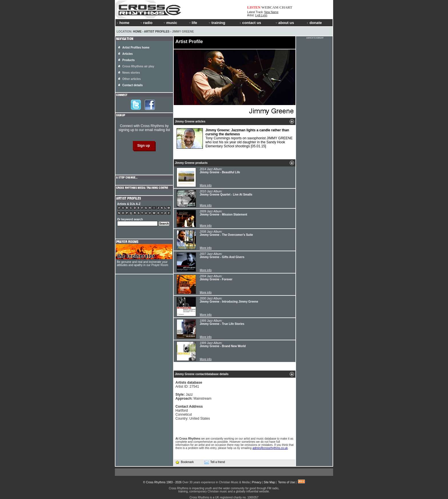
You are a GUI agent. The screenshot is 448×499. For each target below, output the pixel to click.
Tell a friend (215, 462)
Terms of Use (286, 482)
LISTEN (254, 7)
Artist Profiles (157, 32)
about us (284, 23)
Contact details (133, 85)
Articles (128, 54)
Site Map (269, 482)
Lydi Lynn (261, 15)
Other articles (131, 79)
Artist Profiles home (136, 48)
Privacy (257, 482)
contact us (250, 23)
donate (314, 23)
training (217, 23)
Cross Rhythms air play (138, 66)
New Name (271, 12)
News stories (131, 73)
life (193, 23)
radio (146, 23)
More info (206, 185)
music (170, 23)
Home (137, 32)
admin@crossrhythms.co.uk (270, 448)
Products (128, 60)
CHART (286, 7)
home (123, 23)
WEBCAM (270, 7)
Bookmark (184, 462)
